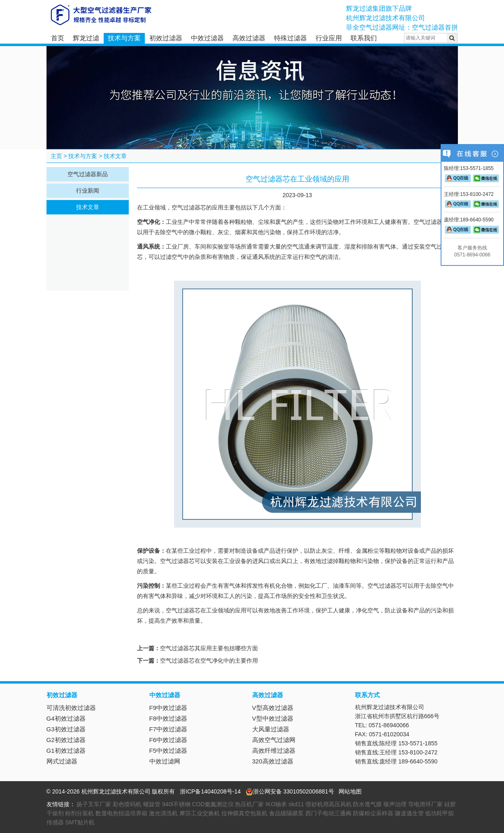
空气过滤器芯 (189, 208)
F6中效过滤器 (168, 740)
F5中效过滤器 (168, 750)
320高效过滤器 (273, 761)
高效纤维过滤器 (274, 750)
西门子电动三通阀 (328, 813)
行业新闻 (88, 191)
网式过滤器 (62, 761)
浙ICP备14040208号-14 (210, 791)
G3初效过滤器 (66, 729)
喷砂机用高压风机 (329, 804)
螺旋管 (152, 804)
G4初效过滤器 (66, 718)
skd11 (296, 804)
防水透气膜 (367, 804)
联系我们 (364, 38)
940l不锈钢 (176, 804)
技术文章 (115, 156)
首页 (58, 38)
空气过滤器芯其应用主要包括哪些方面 (209, 648)
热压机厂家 (249, 804)
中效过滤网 (165, 761)
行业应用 (329, 38)
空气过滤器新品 (88, 174)
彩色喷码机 (127, 804)
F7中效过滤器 (168, 729)
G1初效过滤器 (66, 750)
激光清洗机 (163, 813)
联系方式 (367, 695)
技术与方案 (124, 38)
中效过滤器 (207, 38)
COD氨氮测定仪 (213, 804)
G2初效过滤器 (66, 740)
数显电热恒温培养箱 (121, 813)
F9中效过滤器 (168, 708)
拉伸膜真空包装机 (244, 813)
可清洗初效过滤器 (71, 708)
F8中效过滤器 (168, 718)
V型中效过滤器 (273, 718)
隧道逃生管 (409, 813)
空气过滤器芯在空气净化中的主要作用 (209, 661)
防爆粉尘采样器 (373, 813)
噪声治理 (395, 804)
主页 (56, 156)
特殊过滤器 (290, 38)
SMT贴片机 (80, 822)
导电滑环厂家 (425, 804)
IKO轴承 (276, 804)
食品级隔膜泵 (286, 813)
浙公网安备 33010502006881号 (290, 791)
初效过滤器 (166, 38)
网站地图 (350, 791)
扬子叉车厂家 (94, 804)
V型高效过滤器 (273, 708)
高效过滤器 (249, 38)
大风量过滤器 (271, 729)
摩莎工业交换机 (200, 813)
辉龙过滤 (86, 38)
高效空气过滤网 (274, 740)
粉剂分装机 (79, 813)
